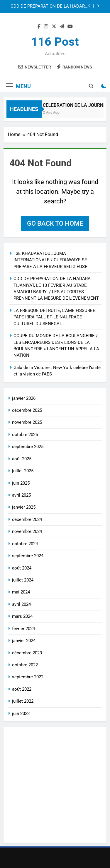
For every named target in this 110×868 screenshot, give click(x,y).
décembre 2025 (27, 410)
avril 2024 (21, 604)
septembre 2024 (28, 556)
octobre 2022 (25, 665)
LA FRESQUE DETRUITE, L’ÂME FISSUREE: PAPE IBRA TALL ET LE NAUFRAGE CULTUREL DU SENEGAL (55, 317)
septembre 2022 (28, 677)
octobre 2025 (25, 435)
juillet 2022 (23, 701)
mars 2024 (22, 616)
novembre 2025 (27, 422)
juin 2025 (21, 483)
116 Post (55, 42)
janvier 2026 (24, 398)
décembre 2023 (27, 653)
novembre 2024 (27, 531)
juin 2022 (21, 713)
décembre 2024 (27, 519)
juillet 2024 (23, 580)
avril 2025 (21, 495)
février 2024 (23, 629)
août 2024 (22, 568)
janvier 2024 (24, 641)
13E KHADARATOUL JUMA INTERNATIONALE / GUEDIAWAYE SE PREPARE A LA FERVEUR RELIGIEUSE (50, 260)
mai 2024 (21, 592)
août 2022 (22, 689)
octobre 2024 (25, 544)
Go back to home (55, 223)
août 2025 (22, 459)
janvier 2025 (24, 507)
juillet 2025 (23, 471)
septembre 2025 (28, 447)
